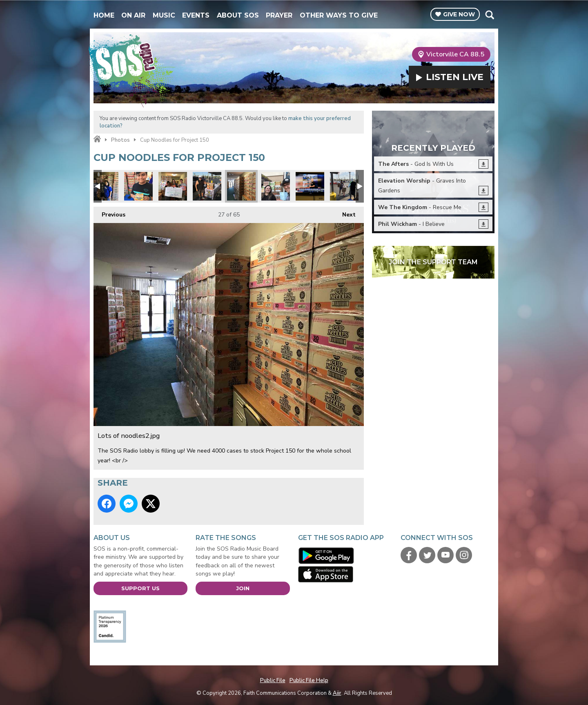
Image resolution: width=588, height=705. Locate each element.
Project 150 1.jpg (207, 186)
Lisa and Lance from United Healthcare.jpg (104, 186)
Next (345, 213)
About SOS (238, 15)
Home (104, 15)
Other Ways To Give (339, 15)
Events (196, 15)
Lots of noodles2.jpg (241, 186)
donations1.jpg (344, 186)
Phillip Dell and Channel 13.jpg (310, 186)
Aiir (337, 693)
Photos (120, 140)
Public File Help (309, 680)
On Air (133, 15)
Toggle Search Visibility (489, 15)
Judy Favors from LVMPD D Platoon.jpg (173, 186)
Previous (109, 213)
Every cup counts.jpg (276, 186)
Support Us (140, 588)
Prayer (279, 15)
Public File (273, 680)
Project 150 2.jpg (138, 186)
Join (243, 588)
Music (164, 15)
